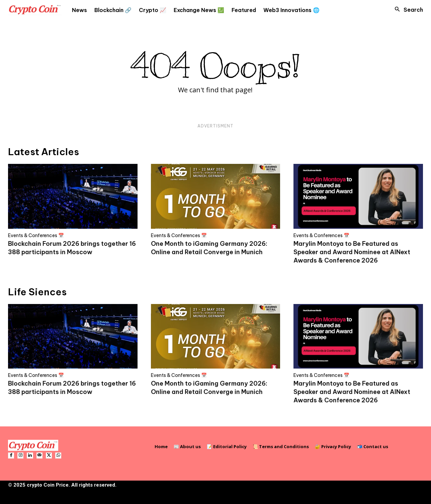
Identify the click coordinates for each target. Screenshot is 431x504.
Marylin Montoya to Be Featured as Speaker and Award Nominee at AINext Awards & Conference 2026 (352, 252)
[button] (407, 10)
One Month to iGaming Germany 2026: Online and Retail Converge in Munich (209, 388)
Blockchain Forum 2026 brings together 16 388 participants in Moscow (72, 388)
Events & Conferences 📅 (36, 235)
